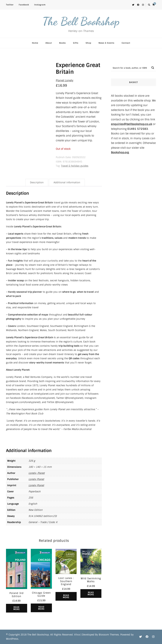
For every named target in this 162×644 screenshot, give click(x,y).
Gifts (76, 43)
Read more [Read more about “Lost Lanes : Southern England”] (66, 596)
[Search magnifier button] (153, 68)
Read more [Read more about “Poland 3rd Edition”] (17, 608)
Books (62, 43)
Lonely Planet (36, 479)
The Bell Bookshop (81, 21)
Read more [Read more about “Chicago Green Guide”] (41, 608)
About (49, 43)
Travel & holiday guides (75, 166)
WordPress (12, 639)
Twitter (10, 5)
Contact (126, 43)
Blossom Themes (109, 635)
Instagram (40, 5)
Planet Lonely (65, 80)
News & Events (106, 43)
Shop (88, 43)
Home (35, 43)
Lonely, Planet (37, 473)
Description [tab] (37, 182)
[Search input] (130, 68)
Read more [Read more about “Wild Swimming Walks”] (91, 593)
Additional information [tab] (67, 182)
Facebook (24, 5)
